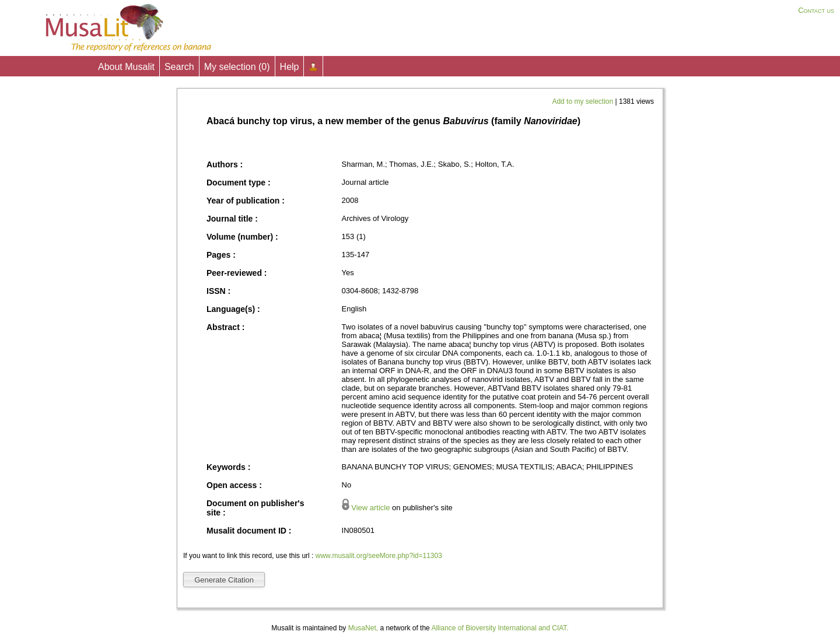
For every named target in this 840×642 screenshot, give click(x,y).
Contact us (816, 10)
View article (370, 508)
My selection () (237, 67)
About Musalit (126, 67)
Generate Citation (224, 580)
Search (179, 67)
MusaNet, (363, 628)
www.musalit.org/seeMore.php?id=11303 (379, 556)
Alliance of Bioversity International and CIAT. (500, 628)
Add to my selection (583, 101)
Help (290, 67)
